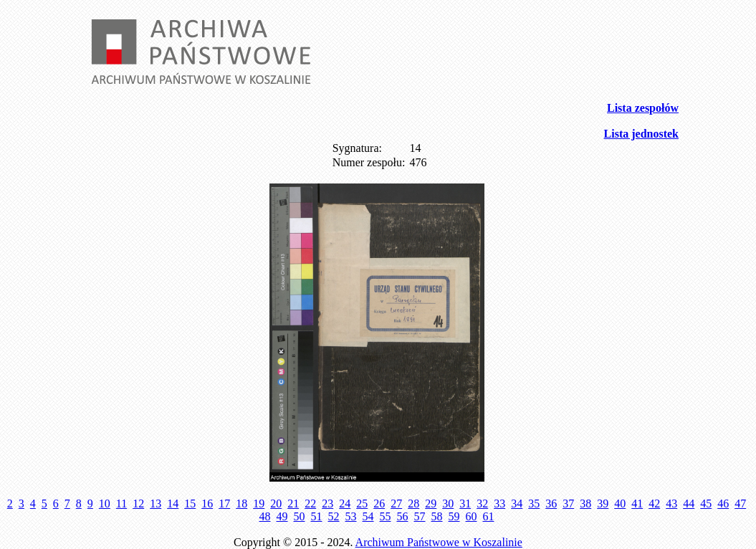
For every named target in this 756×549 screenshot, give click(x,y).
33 (499, 503)
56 (403, 516)
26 (379, 503)
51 (317, 516)
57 (420, 516)
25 (362, 503)
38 (585, 503)
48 (265, 516)
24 (345, 503)
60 (472, 516)
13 (155, 503)
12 (138, 503)
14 (173, 503)
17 (224, 503)
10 (105, 503)
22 (310, 503)
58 (437, 516)
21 (293, 503)
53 (351, 516)
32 (482, 503)
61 (489, 516)
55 (386, 516)
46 (723, 503)
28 (413, 503)
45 (706, 503)
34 (517, 503)
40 (620, 503)
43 (671, 503)
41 (637, 503)
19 (259, 503)
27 (396, 503)
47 (740, 503)
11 (121, 503)
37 (568, 503)
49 (282, 516)
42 (654, 503)
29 (431, 503)
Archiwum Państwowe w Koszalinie (439, 542)
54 (368, 516)
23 (327, 503)
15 (190, 503)
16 (207, 503)
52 (334, 516)
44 (689, 503)
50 (300, 516)
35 (534, 503)
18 (241, 503)
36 (551, 503)
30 (448, 503)
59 (454, 516)
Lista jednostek (641, 134)
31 (465, 503)
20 (276, 503)
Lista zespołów (643, 108)
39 (603, 503)
